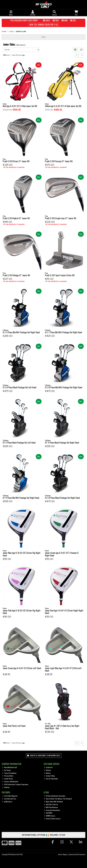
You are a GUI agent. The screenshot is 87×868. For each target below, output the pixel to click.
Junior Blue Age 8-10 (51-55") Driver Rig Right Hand (22, 554)
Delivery (48, 770)
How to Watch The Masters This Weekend (58, 799)
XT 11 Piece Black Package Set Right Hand (62, 443)
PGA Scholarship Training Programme (15, 784)
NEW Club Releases (51, 807)
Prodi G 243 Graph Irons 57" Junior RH (61, 218)
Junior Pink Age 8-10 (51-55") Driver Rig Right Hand (22, 612)
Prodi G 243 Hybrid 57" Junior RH (16, 218)
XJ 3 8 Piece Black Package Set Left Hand (20, 387)
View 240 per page (18, 55)
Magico (65, 854)
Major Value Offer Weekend (53, 802)
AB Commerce (81, 854)
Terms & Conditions (9, 773)
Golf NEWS (48, 813)
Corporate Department (52, 810)
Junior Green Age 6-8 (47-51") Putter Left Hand (22, 668)
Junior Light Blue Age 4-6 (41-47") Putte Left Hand (63, 669)
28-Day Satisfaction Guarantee (55, 796)
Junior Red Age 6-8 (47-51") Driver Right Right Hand (64, 612)
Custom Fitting (49, 776)
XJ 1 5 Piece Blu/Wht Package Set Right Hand (21, 332)
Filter (44, 37)
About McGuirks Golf (9, 767)
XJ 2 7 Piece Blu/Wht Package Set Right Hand (63, 332)
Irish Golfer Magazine (10, 796)
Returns (47, 773)
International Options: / (44, 835)
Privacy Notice (8, 776)
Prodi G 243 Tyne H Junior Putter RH (60, 275)
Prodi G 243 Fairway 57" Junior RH (59, 161)
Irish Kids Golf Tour (9, 799)
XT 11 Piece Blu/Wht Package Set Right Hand (21, 498)
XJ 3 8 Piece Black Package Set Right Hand (62, 498)
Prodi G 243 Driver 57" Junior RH (16, 161)
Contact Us (48, 767)
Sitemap (6, 787)
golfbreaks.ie (7, 802)
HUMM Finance (50, 816)
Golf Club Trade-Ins (51, 804)
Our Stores (7, 770)
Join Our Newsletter (51, 779)
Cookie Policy (8, 779)
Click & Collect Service (52, 819)
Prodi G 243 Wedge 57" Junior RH (16, 275)
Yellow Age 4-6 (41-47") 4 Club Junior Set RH (63, 106)
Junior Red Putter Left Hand (14, 726)
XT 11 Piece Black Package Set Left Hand (19, 443)
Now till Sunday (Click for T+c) (44, 25)
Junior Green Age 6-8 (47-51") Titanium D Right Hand (62, 554)
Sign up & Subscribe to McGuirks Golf (43, 755)
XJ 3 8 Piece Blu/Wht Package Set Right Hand (64, 387)
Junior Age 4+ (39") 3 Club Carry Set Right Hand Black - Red (62, 727)
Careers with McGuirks (10, 781)
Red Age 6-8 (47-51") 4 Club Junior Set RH (20, 106)
